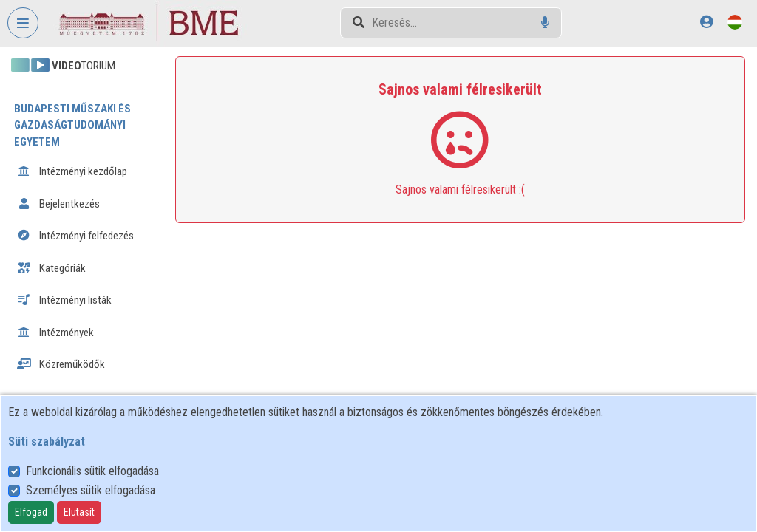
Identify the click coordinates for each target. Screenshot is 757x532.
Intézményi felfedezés (75, 236)
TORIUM (63, 66)
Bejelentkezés (58, 204)
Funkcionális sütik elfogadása (92, 471)
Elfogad (31, 512)
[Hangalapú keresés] (545, 23)
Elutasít (79, 512)
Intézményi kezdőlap (72, 171)
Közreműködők (61, 364)
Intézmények (55, 332)
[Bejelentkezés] (706, 22)
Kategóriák (51, 268)
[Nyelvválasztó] (735, 22)
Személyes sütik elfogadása (91, 490)
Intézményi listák (64, 300)
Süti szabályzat (47, 441)
